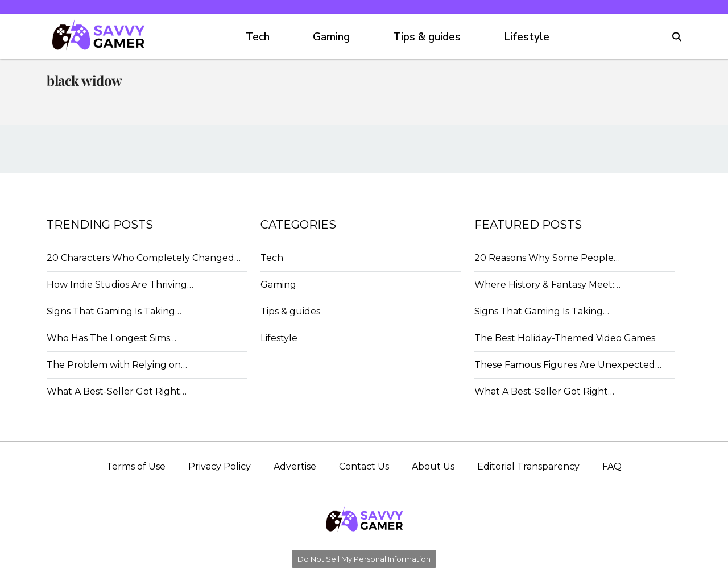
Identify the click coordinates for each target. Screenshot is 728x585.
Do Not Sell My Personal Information (364, 559)
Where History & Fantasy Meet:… (547, 285)
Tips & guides (427, 37)
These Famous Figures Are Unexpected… (568, 365)
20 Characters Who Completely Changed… (144, 258)
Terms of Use (136, 466)
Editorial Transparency (528, 466)
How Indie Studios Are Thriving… (120, 285)
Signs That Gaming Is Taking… (114, 311)
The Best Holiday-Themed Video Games (565, 338)
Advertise (295, 466)
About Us (433, 466)
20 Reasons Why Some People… (547, 258)
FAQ (612, 466)
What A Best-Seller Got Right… (117, 391)
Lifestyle (527, 37)
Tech (257, 37)
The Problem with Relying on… (117, 365)
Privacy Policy (220, 466)
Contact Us (364, 466)
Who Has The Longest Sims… (111, 338)
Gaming (331, 37)
